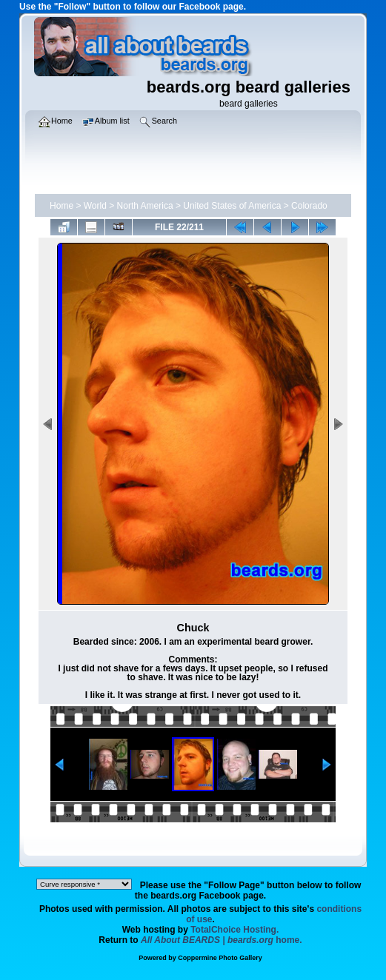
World (95, 206)
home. (222, 940)
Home (61, 206)
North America (145, 206)
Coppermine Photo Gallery (220, 958)
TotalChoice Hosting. (234, 930)
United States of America (232, 206)
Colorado (309, 206)
